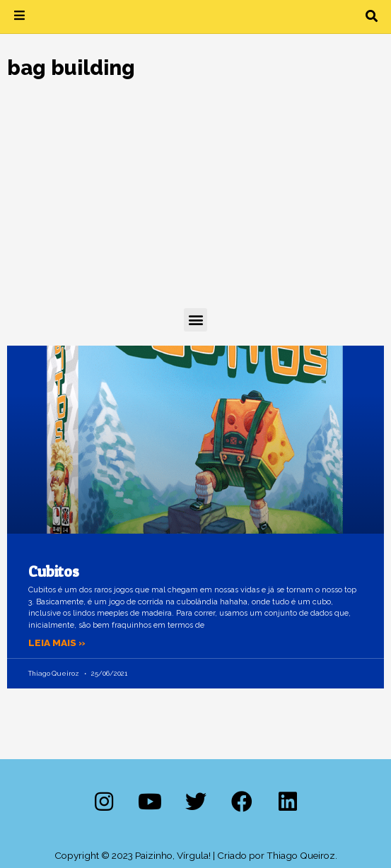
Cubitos (54, 571)
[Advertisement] (195, 202)
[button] (372, 17)
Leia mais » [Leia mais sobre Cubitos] (57, 643)
